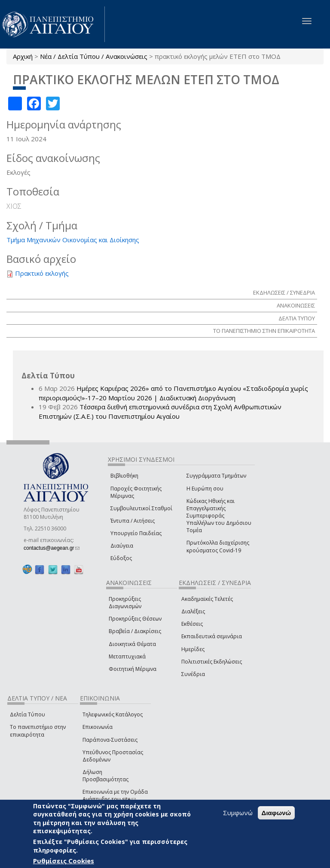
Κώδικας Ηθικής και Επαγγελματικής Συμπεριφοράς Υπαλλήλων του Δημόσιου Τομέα (219, 516)
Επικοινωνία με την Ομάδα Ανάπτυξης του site (115, 795)
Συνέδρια (193, 674)
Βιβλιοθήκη (124, 476)
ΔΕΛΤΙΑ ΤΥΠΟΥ (297, 318)
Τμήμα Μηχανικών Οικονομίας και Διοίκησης (73, 240)
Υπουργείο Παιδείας (136, 533)
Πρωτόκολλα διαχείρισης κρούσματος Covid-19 (218, 546)
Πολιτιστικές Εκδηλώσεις (212, 662)
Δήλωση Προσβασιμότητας (105, 776)
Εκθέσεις (192, 624)
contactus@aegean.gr (52, 548)
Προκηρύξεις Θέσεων (135, 619)
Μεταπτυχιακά (127, 656)
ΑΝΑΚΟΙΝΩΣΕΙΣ (296, 305)
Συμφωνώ (238, 813)
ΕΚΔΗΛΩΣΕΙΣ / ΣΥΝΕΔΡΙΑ (284, 292)
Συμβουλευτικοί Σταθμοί (141, 508)
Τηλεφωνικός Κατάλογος (113, 714)
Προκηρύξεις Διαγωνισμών (125, 603)
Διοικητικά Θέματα (132, 644)
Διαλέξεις (193, 611)
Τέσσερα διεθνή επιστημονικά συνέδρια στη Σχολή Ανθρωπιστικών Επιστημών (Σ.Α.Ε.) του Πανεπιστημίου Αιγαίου (160, 411)
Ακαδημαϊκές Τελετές (207, 599)
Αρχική (23, 56)
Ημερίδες (193, 649)
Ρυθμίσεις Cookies (64, 861)
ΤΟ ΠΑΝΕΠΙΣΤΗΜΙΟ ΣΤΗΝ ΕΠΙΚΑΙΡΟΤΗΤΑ (264, 331)
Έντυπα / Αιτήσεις (133, 521)
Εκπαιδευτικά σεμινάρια (212, 636)
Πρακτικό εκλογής (42, 273)
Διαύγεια (122, 546)
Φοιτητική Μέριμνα (133, 669)
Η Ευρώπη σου (205, 489)
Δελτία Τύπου (27, 714)
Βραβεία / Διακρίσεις (135, 631)
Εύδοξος (121, 558)
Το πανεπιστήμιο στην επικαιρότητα (38, 731)
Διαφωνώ (277, 813)
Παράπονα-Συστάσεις (110, 740)
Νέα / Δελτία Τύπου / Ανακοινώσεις (94, 56)
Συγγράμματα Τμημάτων (216, 476)
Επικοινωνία (98, 727)
